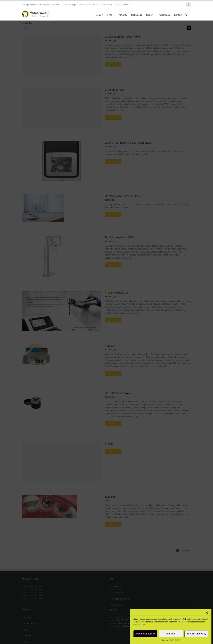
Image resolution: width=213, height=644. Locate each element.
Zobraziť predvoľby (196, 634)
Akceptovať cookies (145, 634)
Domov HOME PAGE (171, 640)
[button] (207, 613)
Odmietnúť (171, 634)
